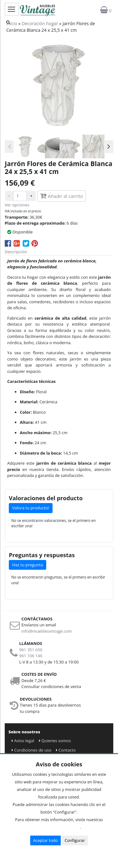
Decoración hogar (40, 23)
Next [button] (109, 147)
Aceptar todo (45, 840)
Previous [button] (9, 147)
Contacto (66, 750)
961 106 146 (31, 656)
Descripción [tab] (16, 252)
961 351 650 (31, 650)
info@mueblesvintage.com (47, 631)
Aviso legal (23, 741)
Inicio (12, 23)
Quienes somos (55, 741)
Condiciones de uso (31, 750)
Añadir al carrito (62, 196)
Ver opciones (17, 205)
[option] (25, 146)
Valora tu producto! (31, 508)
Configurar (75, 840)
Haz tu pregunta (28, 565)
